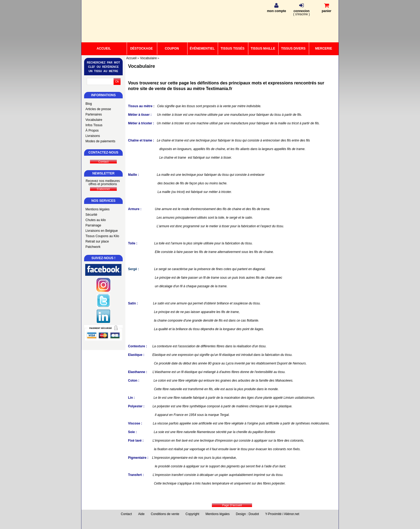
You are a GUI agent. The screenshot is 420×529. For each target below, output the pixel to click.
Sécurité (91, 215)
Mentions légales (97, 209)
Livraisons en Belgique (102, 231)
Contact (126, 514)
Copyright (192, 514)
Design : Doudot (247, 514)
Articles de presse (98, 109)
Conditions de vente (165, 514)
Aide (141, 514)
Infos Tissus (94, 125)
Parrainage (93, 225)
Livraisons (93, 136)
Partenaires (94, 114)
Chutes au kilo (96, 220)
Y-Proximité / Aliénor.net (282, 514)
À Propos (92, 131)
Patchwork (93, 247)
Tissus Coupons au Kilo (102, 236)
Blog (89, 104)
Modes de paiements (100, 141)
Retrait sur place (97, 241)
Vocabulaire (94, 120)
